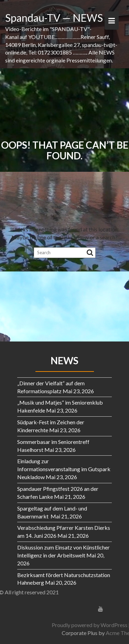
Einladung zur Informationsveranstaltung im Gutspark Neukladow (64, 469)
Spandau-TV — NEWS (54, 18)
